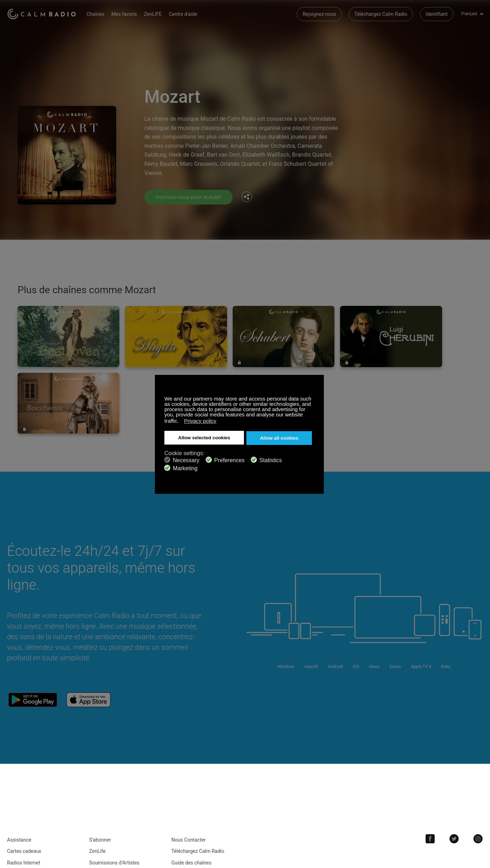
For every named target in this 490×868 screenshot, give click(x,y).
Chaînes (99, 14)
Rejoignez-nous (319, 14)
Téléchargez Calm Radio (381, 14)
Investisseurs (186, 786)
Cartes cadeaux (24, 763)
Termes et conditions (30, 786)
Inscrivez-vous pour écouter (190, 197)
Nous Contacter (189, 752)
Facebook (432, 751)
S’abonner (100, 752)
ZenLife (97, 763)
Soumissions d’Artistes (114, 775)
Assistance (19, 752)
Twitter (455, 751)
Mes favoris (127, 14)
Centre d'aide (186, 14)
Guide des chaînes (191, 775)
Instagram (478, 751)
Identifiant (437, 14)
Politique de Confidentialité (118, 786)
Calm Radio (43, 14)
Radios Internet (24, 775)
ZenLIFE (156, 14)
